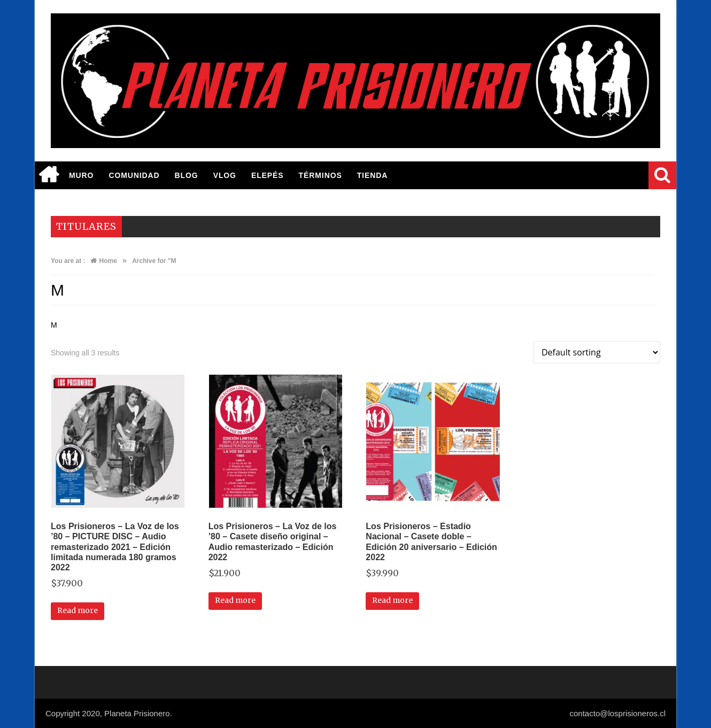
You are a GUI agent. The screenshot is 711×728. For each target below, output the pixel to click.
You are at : (68, 261)
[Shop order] (597, 352)
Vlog (225, 175)
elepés (268, 175)
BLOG (187, 175)
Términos (320, 175)
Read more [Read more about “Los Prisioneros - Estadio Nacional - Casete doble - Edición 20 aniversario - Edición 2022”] (392, 600)
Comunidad (134, 175)
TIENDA (373, 175)
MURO (81, 175)
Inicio (48, 175)
